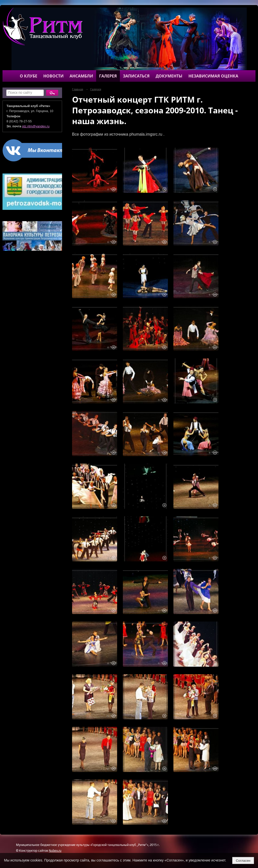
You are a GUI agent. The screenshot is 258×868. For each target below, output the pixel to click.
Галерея (108, 76)
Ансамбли (81, 76)
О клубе (29, 76)
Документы (169, 76)
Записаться (136, 76)
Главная (78, 89)
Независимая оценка (213, 76)
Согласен (243, 861)
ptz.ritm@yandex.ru (36, 126)
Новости (53, 76)
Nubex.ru (55, 851)
